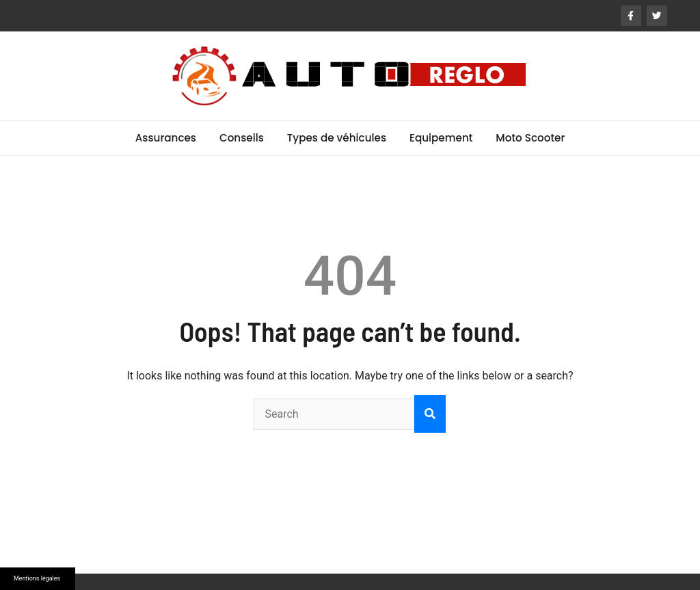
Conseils (242, 138)
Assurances (166, 138)
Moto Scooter (530, 138)
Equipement (441, 138)
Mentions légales (37, 578)
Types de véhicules (337, 138)
